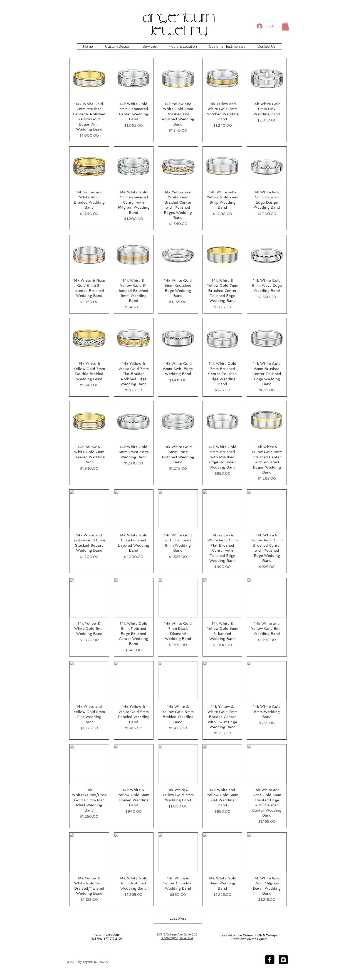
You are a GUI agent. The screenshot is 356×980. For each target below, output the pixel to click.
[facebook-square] (270, 960)
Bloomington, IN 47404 (177, 938)
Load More (178, 918)
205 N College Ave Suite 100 (177, 934)
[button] (285, 26)
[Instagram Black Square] (283, 960)
